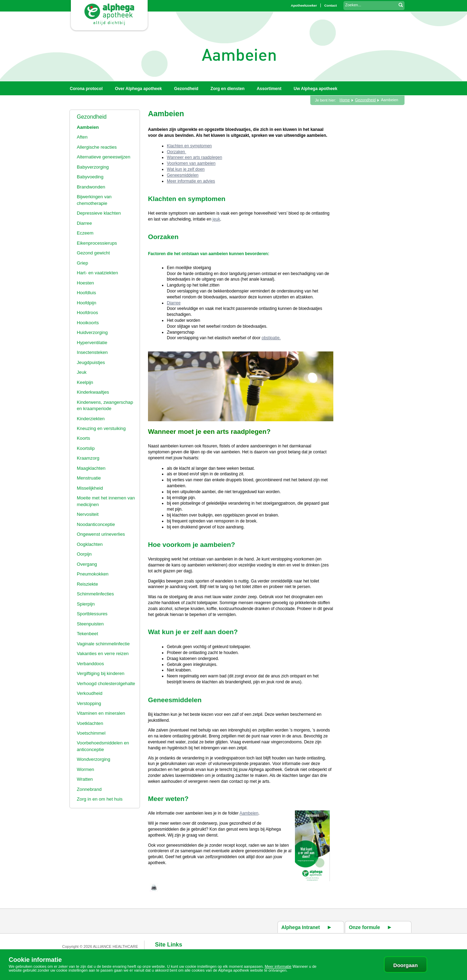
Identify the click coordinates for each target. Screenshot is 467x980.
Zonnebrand (89, 789)
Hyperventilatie (92, 343)
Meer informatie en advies (191, 181)
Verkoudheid (90, 693)
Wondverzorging (94, 759)
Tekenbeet (87, 634)
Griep (82, 263)
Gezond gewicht (93, 253)
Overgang (87, 564)
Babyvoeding (90, 177)
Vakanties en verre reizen (103, 654)
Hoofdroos (87, 313)
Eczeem (85, 233)
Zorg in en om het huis (100, 799)
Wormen (86, 769)
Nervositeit (88, 514)
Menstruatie (89, 478)
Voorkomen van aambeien (191, 163)
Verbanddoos (90, 664)
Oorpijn (84, 554)
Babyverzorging (93, 167)
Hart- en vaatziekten (97, 273)
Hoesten (85, 283)
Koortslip (86, 448)
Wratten (85, 779)
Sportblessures (92, 614)
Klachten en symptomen (189, 146)
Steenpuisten (90, 624)
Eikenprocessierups (97, 243)
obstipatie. (271, 338)
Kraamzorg (88, 458)
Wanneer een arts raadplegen (194, 157)
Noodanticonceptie (96, 524)
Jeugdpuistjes (91, 362)
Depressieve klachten (99, 213)
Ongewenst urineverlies (101, 534)
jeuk (216, 219)
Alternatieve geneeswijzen (103, 157)
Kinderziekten (91, 419)
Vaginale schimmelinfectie (103, 644)
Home (345, 100)
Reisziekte (87, 584)
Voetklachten (90, 723)
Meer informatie (278, 966)
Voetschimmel (91, 733)
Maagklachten (91, 468)
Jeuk (82, 372)
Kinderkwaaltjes (93, 392)
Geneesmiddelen (183, 175)
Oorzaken (176, 152)
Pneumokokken (93, 574)
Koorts (83, 438)
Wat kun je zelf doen (186, 169)
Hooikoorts (88, 323)
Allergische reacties (97, 147)
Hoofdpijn (87, 303)
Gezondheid (92, 117)
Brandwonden (91, 187)
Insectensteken (92, 352)
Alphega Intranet (301, 927)
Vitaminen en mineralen (101, 713)
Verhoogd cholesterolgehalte (106, 684)
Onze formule (364, 927)
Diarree (84, 223)
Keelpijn (85, 382)
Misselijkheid (90, 488)
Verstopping (89, 703)
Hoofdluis (86, 293)
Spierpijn (86, 604)
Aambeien (88, 127)
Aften (82, 137)
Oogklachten (90, 544)
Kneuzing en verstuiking (101, 428)
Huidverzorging (92, 332)
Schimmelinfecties (95, 594)
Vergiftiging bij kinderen (101, 673)
